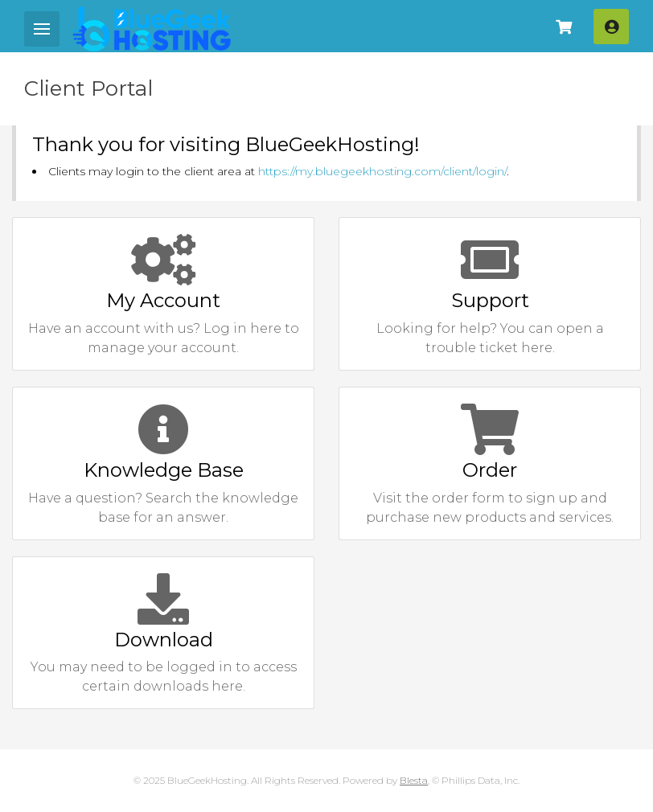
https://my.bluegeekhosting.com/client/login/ (382, 171)
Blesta (414, 780)
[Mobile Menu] (42, 29)
